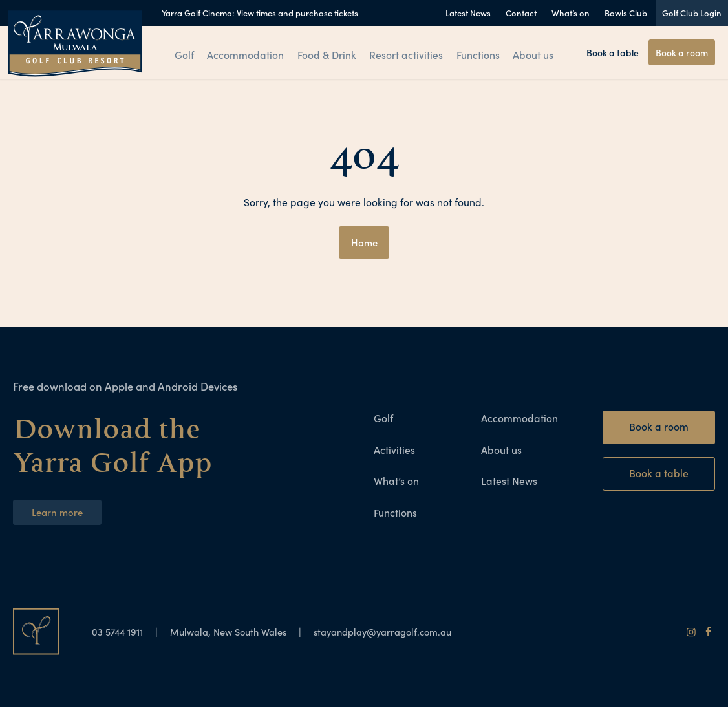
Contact (521, 13)
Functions (478, 53)
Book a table (613, 52)
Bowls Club (626, 13)
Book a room (682, 52)
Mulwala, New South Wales (238, 632)
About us (536, 53)
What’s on (571, 13)
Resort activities (406, 53)
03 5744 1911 (121, 632)
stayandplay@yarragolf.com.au (404, 632)
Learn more (59, 512)
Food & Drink (327, 53)
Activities (394, 450)
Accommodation (246, 53)
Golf (183, 53)
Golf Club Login (692, 13)
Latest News (468, 13)
